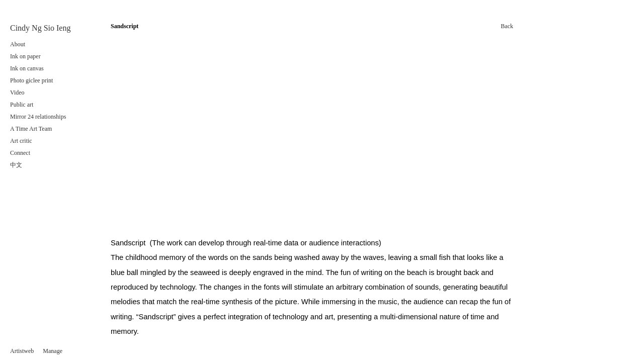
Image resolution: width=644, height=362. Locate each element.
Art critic (21, 141)
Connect (20, 153)
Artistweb (22, 351)
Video (17, 93)
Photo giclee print (33, 80)
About (18, 44)
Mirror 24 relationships (38, 117)
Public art (22, 105)
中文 (16, 165)
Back (507, 26)
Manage (53, 351)
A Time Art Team (31, 129)
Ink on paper (25, 56)
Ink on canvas (27, 68)
